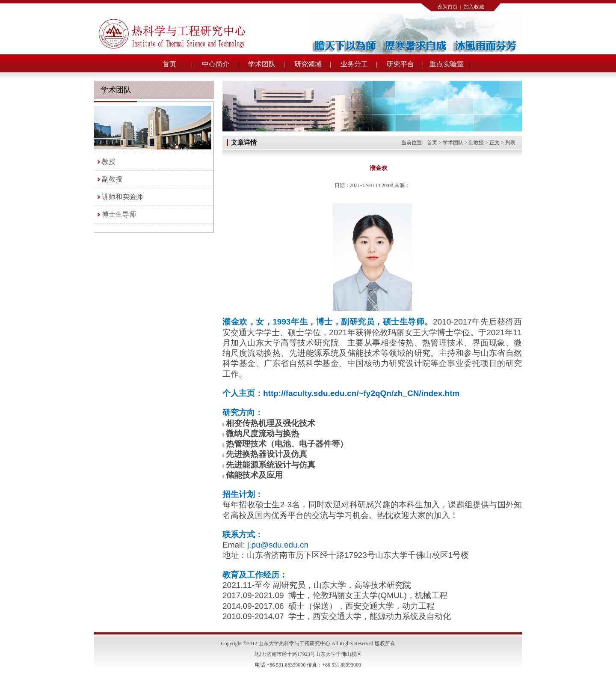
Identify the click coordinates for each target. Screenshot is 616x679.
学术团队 (262, 64)
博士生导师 (119, 214)
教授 (109, 162)
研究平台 (400, 64)
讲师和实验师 (122, 197)
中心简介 (216, 64)
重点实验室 (447, 64)
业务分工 (354, 64)
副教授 (112, 179)
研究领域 (308, 64)
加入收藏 (474, 7)
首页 (169, 64)
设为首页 (447, 7)
